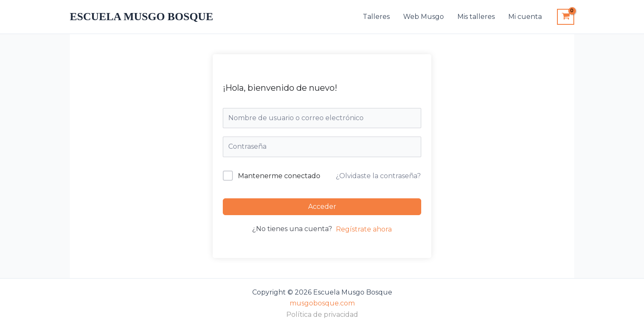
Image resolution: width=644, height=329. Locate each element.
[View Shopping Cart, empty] (566, 17)
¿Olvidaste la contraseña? (378, 176)
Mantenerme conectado (279, 176)
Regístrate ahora (364, 229)
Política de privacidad (322, 315)
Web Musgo (424, 17)
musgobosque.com (322, 303)
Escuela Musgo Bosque (141, 17)
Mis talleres (476, 17)
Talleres (376, 17)
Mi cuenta (525, 17)
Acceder (322, 207)
